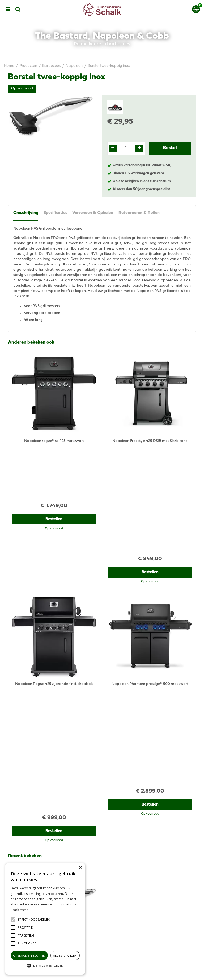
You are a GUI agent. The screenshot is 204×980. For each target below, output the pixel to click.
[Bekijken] (196, 9)
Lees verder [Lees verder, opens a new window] (42, 910)
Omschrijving (26, 213)
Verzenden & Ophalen (93, 213)
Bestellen (54, 465)
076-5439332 (122, 815)
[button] (34, 920)
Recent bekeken (25, 626)
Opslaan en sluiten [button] (29, 955)
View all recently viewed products (36, 771)
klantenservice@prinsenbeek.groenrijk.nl (145, 821)
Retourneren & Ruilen (139, 213)
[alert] (45, 919)
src (18, 9)
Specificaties (55, 213)
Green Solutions (123, 972)
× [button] (80, 868)
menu (8, 9)
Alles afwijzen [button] (65, 955)
